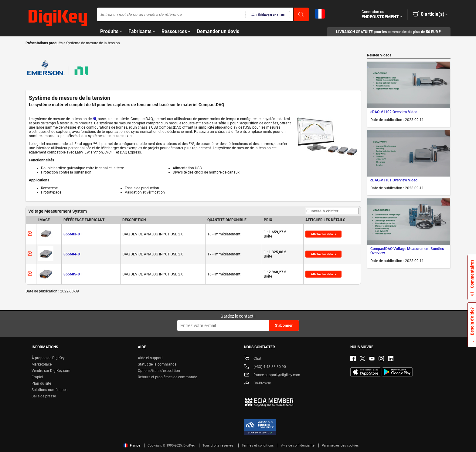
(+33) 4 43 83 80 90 (265, 367)
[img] (58, 18)
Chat (253, 359)
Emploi (37, 377)
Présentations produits (44, 43)
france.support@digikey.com (272, 375)
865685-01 (73, 274)
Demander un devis (218, 31)
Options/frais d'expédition (159, 371)
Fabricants (140, 31)
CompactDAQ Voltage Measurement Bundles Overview (407, 251)
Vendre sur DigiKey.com (51, 371)
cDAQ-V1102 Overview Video (394, 112)
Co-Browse (257, 384)
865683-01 (73, 234)
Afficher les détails (323, 234)
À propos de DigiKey (48, 358)
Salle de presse (44, 396)
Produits (109, 31)
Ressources (174, 31)
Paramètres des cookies (340, 445)
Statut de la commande (157, 364)
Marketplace (42, 364)
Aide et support (150, 358)
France (132, 445)
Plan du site (41, 383)
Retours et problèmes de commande (167, 377)
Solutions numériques (49, 390)
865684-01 (73, 254)
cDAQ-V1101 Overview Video (394, 180)
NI (94, 119)
